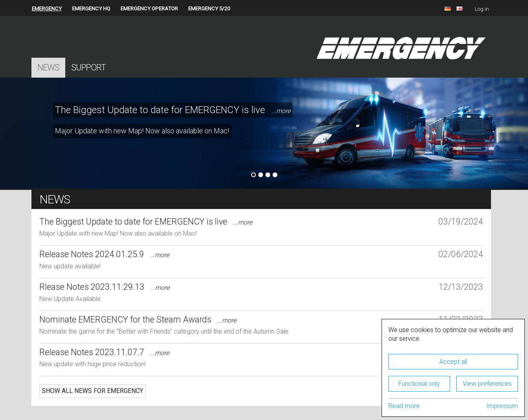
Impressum (502, 406)
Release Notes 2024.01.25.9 (104, 254)
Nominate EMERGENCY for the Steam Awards (138, 319)
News (48, 67)
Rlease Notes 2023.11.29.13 (104, 287)
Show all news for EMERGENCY (93, 391)
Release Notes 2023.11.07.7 (104, 352)
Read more (404, 406)
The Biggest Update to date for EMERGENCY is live (173, 110)
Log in (482, 9)
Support (89, 67)
